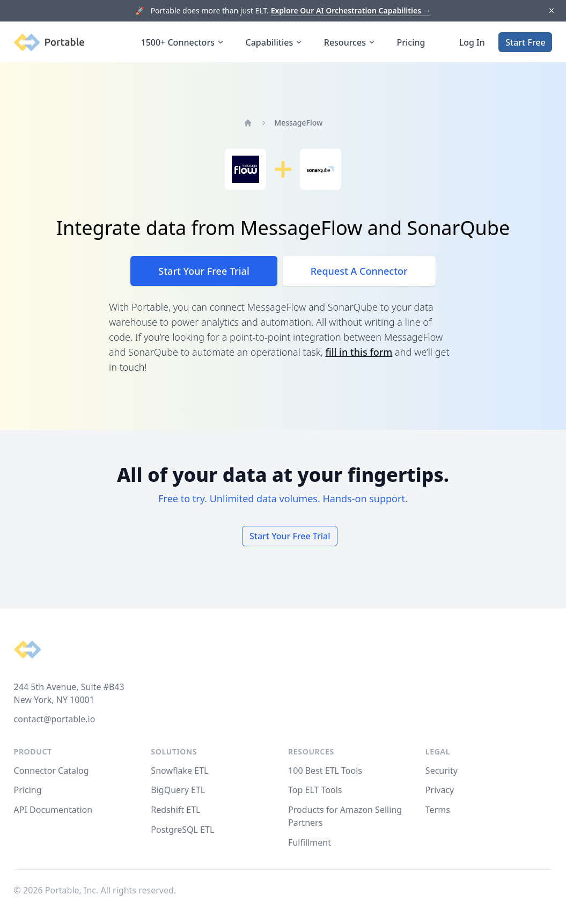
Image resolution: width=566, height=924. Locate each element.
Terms (438, 810)
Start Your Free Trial (204, 271)
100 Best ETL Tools (325, 771)
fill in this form (359, 352)
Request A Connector (359, 271)
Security (442, 771)
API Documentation (53, 810)
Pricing (411, 42)
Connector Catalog (52, 771)
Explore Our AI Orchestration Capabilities (351, 10)
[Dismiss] (551, 11)
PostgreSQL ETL (182, 830)
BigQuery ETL (178, 790)
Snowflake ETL (179, 771)
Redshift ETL (175, 810)
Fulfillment (310, 842)
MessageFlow (298, 123)
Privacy (440, 790)
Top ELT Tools (315, 790)
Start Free (525, 42)
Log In (472, 42)
